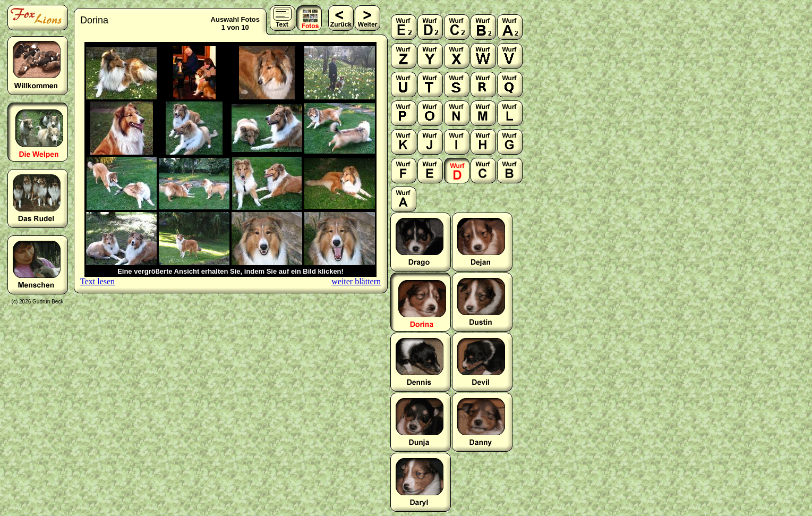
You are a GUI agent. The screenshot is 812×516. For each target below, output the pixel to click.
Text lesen (97, 281)
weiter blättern (356, 281)
